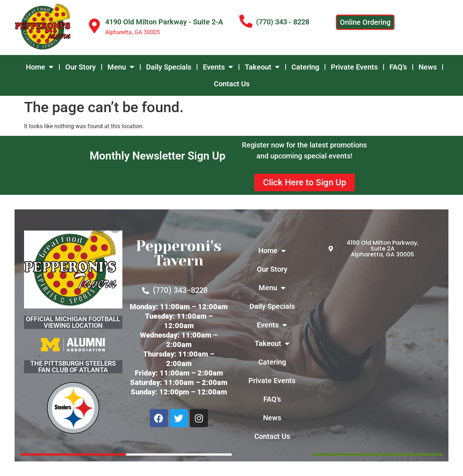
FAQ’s (398, 67)
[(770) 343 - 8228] (246, 21)
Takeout (262, 67)
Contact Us (232, 84)
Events (218, 67)
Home (40, 67)
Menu (121, 67)
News (428, 67)
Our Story (81, 67)
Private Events (354, 67)
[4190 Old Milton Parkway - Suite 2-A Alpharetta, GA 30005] (378, 348)
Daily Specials (169, 67)
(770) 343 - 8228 (283, 22)
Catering (305, 67)
